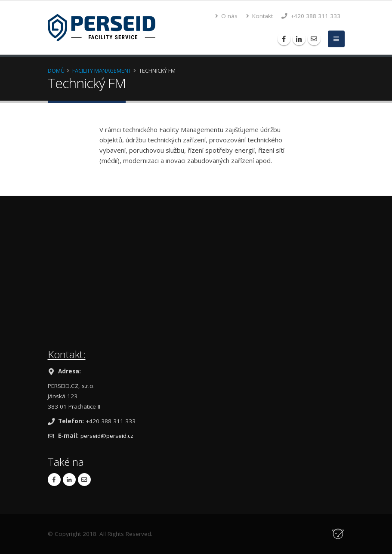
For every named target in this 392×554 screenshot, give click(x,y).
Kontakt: (67, 354)
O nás (226, 16)
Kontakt (259, 16)
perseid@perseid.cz (107, 436)
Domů (56, 71)
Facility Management (102, 71)
